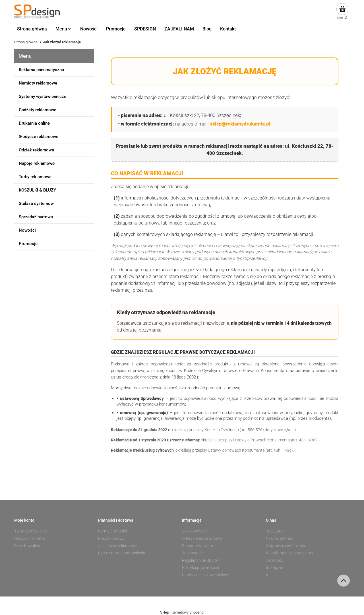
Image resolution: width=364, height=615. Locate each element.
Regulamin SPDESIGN (201, 560)
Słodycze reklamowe (39, 137)
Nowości (27, 230)
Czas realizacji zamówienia (122, 553)
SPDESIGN (275, 531)
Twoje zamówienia (31, 531)
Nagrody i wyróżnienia (286, 546)
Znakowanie (193, 553)
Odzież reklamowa (36, 150)
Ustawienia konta (30, 538)
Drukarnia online (34, 123)
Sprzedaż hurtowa (36, 217)
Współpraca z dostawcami (289, 553)
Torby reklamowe (35, 177)
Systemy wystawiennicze (43, 96)
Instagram (275, 567)
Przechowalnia (27, 546)
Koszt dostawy (111, 538)
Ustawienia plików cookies (205, 575)
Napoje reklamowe (37, 163)
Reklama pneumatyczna (41, 70)
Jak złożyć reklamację (117, 546)
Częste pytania (279, 538)
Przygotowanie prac (200, 546)
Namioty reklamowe (38, 83)
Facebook (275, 560)
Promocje (28, 244)
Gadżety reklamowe (38, 110)
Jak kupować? (195, 531)
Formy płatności (112, 531)
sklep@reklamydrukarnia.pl (240, 124)
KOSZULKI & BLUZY (37, 190)
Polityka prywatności (200, 567)
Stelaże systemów (36, 203)
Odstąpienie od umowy (202, 538)
